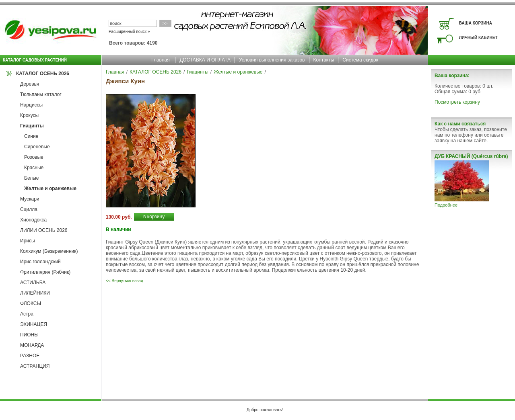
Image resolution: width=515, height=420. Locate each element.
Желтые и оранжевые (50, 188)
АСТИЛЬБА (33, 283)
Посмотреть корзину (457, 102)
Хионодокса (33, 220)
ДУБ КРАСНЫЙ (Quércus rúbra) (471, 156)
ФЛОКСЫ (31, 303)
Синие (31, 136)
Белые (31, 178)
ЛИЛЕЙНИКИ (35, 293)
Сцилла (29, 209)
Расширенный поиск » (129, 32)
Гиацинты (32, 126)
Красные (34, 168)
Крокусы (29, 115)
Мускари (30, 199)
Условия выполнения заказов (272, 60)
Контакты (324, 60)
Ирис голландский (40, 262)
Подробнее (446, 205)
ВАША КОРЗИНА (476, 23)
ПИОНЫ (29, 335)
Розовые (34, 157)
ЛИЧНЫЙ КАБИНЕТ (478, 38)
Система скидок (360, 60)
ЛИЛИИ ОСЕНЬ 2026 (44, 230)
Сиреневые (37, 147)
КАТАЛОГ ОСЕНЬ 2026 (43, 74)
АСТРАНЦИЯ (35, 366)
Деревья (30, 84)
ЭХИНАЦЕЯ (34, 324)
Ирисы (28, 241)
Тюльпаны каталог (41, 94)
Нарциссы (31, 105)
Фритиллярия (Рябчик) (45, 272)
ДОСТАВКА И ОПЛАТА (205, 60)
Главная (161, 60)
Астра (27, 314)
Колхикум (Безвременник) (49, 251)
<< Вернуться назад (125, 281)
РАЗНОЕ (30, 356)
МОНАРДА (32, 345)
